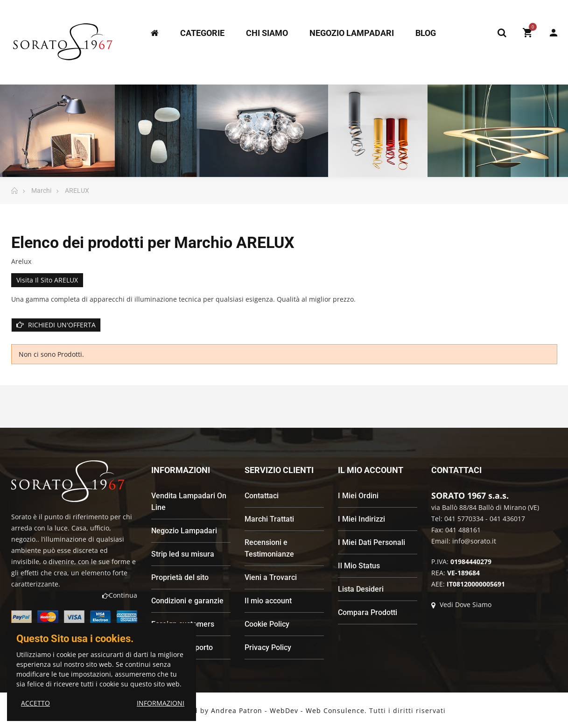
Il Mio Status (359, 566)
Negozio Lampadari (184, 531)
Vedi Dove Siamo (461, 604)
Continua (120, 595)
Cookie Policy (267, 624)
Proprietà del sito (180, 577)
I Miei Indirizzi (361, 519)
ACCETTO (35, 703)
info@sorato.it (474, 541)
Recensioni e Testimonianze (269, 548)
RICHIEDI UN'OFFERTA (56, 325)
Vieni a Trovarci (271, 577)
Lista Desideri (361, 589)
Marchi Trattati (269, 519)
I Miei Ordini (358, 496)
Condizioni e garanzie (187, 601)
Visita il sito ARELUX (47, 280)
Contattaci (262, 496)
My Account (554, 33)
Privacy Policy (268, 647)
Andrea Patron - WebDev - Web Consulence (288, 710)
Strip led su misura (183, 554)
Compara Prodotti (368, 612)
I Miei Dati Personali (372, 542)
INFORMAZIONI (161, 703)
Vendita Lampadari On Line (189, 502)
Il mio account (268, 601)
